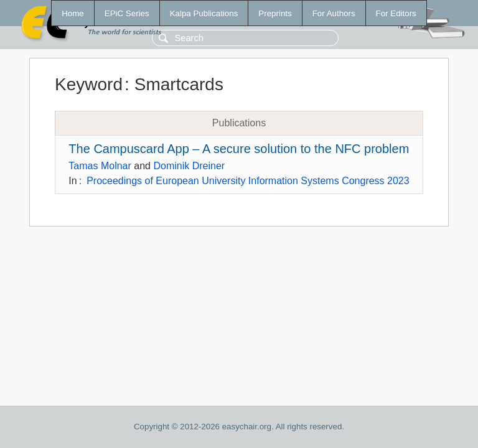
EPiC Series (127, 13)
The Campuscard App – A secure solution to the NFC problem (239, 149)
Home (73, 13)
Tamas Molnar (100, 166)
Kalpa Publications (204, 13)
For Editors (396, 13)
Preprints (275, 13)
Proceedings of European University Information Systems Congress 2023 (248, 181)
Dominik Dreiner (189, 166)
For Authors (334, 13)
